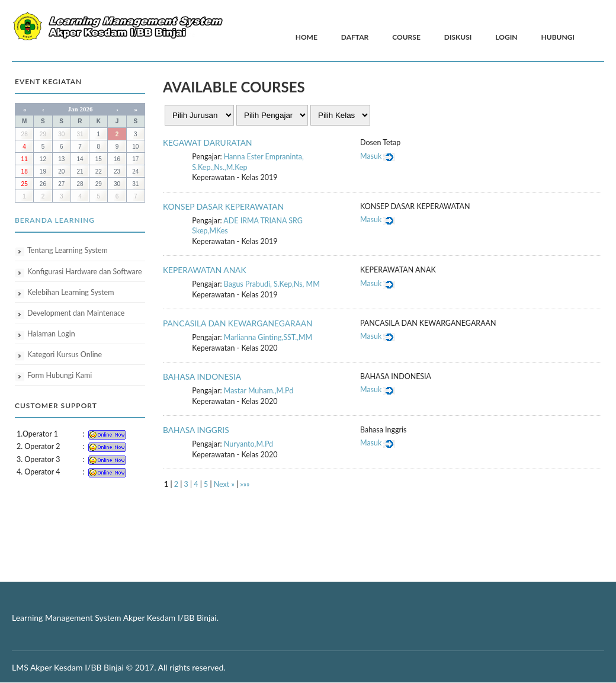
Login (506, 37)
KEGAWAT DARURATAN (207, 142)
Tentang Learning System (68, 250)
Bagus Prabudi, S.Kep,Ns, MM (272, 284)
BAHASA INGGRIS (196, 430)
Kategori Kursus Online (65, 355)
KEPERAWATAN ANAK (205, 270)
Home (307, 37)
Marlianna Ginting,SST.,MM (268, 337)
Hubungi (558, 37)
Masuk (378, 156)
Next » (224, 484)
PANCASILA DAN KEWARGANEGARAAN (238, 323)
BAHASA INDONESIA (202, 376)
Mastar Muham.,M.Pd (259, 391)
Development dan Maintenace (76, 313)
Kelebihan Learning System (70, 292)
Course (406, 37)
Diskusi (458, 37)
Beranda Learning (55, 220)
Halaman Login (51, 334)
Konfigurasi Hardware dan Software (85, 272)
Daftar (355, 37)
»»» (245, 484)
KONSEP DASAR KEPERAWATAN (223, 206)
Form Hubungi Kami (60, 375)
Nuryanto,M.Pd (248, 444)
